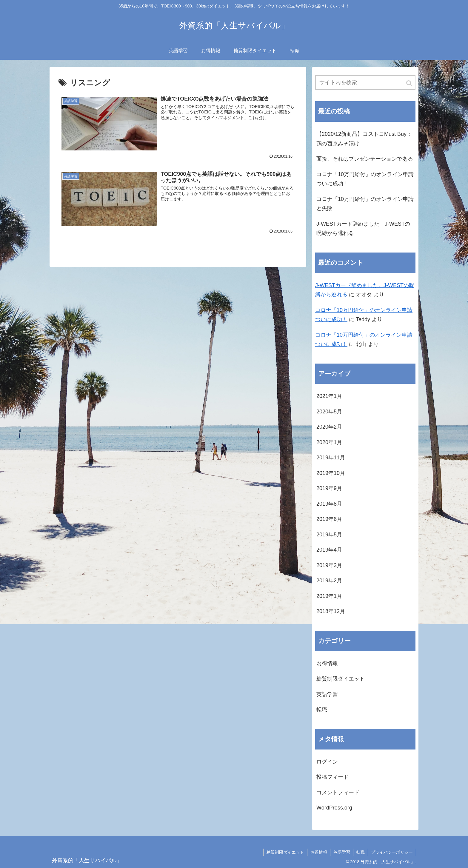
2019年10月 (331, 473)
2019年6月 (329, 519)
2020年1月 (329, 442)
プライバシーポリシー (392, 852)
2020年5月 (329, 412)
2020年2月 (329, 427)
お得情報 (327, 664)
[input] (365, 83)
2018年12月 (331, 611)
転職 (322, 710)
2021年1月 (329, 396)
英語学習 (327, 694)
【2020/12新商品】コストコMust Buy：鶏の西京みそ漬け (364, 139)
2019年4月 (329, 550)
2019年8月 (329, 504)
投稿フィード (332, 777)
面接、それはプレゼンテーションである (365, 159)
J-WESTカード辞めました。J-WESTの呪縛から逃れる (363, 229)
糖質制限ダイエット (341, 679)
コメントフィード (338, 792)
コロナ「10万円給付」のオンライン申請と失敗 (365, 204)
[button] (410, 83)
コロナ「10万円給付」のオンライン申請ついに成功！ (365, 179)
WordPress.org (334, 808)
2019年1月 (329, 596)
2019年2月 (329, 581)
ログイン (327, 762)
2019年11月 (331, 458)
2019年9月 (329, 488)
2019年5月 (329, 535)
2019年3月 (329, 565)
